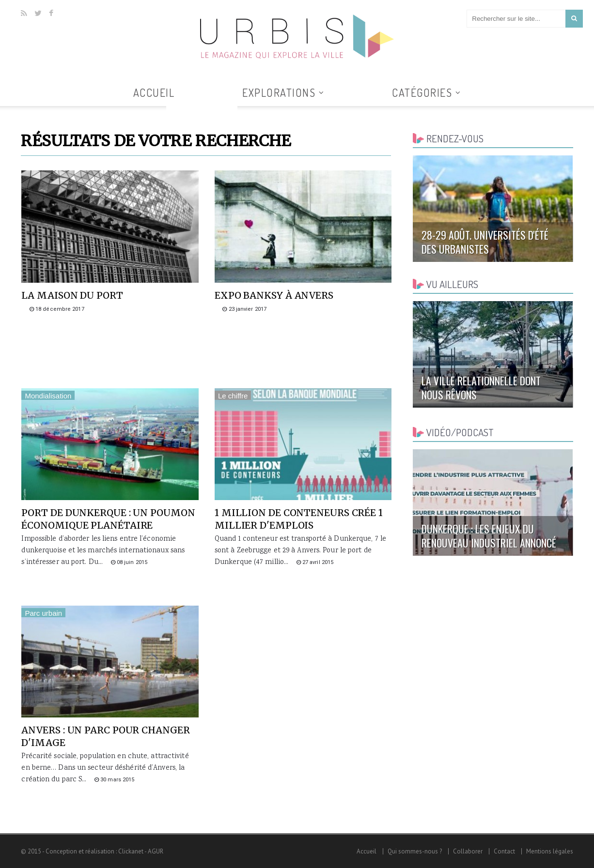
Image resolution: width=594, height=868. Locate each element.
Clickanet (131, 851)
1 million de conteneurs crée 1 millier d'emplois (299, 519)
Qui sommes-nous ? (415, 851)
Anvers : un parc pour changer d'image (105, 736)
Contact (504, 851)
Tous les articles (202, 112)
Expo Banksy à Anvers (274, 295)
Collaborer (468, 851)
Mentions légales (550, 851)
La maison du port (72, 295)
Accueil (154, 92)
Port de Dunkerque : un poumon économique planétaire (108, 519)
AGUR (156, 851)
